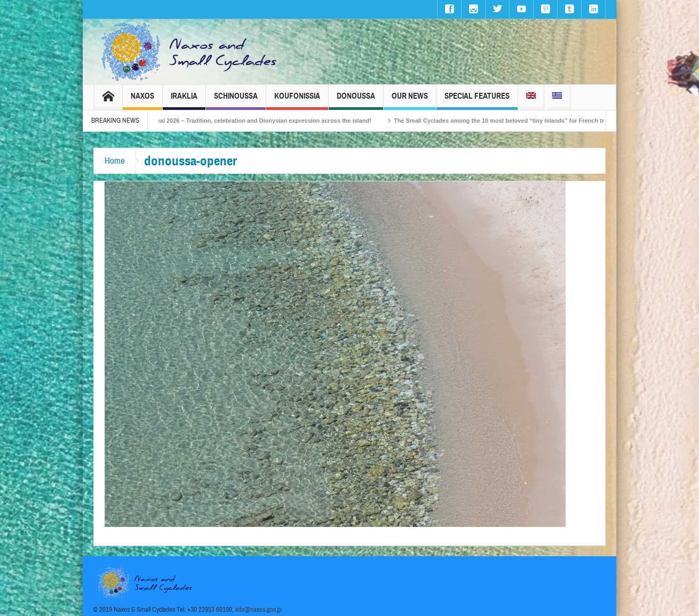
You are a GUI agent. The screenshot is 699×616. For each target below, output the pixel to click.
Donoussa (356, 101)
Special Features (477, 101)
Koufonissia (297, 101)
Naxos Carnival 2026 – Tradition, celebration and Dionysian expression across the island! (261, 121)
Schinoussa (236, 101)
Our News (410, 101)
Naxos (142, 101)
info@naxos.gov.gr (259, 610)
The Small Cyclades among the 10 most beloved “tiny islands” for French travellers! (526, 121)
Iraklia (184, 101)
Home (115, 161)
